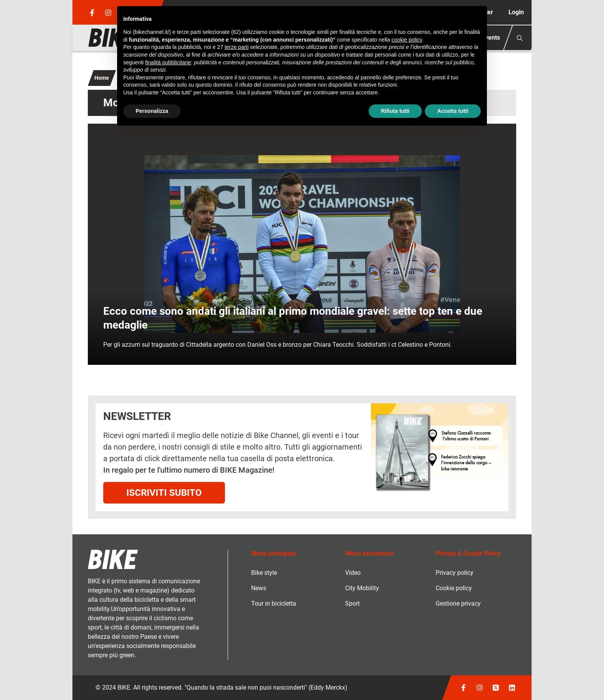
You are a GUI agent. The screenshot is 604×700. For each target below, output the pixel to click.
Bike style (264, 573)
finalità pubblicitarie (168, 62)
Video (353, 573)
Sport (352, 603)
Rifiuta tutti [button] (395, 111)
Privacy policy (455, 573)
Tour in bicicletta (274, 603)
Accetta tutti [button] (453, 111)
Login (516, 12)
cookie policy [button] (407, 40)
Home (102, 78)
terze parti (237, 47)
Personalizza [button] (152, 111)
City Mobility (362, 588)
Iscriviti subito (164, 493)
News (259, 588)
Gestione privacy (458, 603)
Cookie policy (454, 588)
